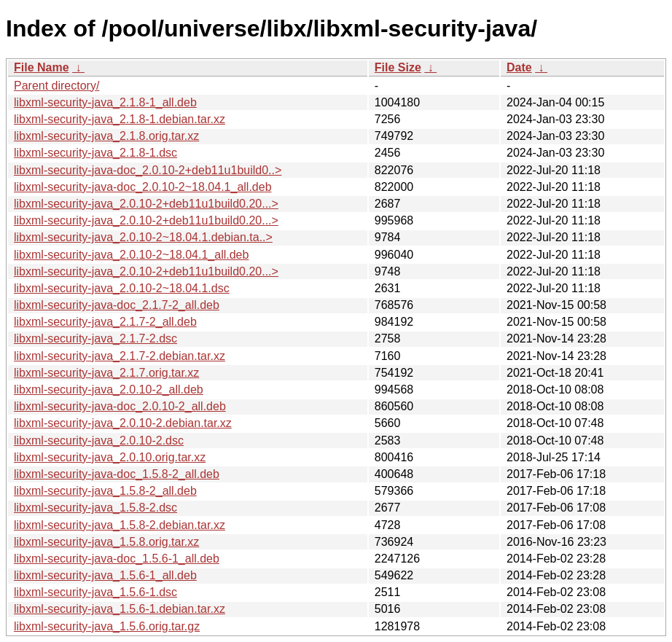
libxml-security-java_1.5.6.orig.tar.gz (107, 626)
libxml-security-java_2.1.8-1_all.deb (105, 102)
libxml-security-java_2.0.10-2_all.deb (109, 389)
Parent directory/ (56, 86)
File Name (42, 67)
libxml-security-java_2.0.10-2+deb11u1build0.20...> (146, 204)
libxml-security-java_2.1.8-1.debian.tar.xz (120, 119)
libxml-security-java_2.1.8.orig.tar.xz (106, 136)
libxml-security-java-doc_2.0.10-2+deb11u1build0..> (148, 170)
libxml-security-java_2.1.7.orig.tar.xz (106, 373)
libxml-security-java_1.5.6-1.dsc (95, 592)
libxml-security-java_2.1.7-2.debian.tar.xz (120, 356)
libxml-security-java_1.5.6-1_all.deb (105, 575)
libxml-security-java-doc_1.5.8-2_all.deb (117, 474)
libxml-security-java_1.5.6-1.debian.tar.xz (120, 609)
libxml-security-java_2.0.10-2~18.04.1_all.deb (131, 255)
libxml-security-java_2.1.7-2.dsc (95, 338)
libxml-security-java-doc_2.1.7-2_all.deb (117, 305)
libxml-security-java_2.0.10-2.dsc (99, 441)
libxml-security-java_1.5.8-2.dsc (95, 508)
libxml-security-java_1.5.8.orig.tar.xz (106, 542)
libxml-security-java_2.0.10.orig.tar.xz (110, 457)
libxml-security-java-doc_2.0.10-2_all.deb (120, 406)
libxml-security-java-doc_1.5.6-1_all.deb (117, 559)
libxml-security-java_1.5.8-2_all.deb (105, 491)
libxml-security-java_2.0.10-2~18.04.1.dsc (122, 288)
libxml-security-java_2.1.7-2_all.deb (105, 322)
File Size (398, 67)
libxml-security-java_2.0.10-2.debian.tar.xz (123, 423)
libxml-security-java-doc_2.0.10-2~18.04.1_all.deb (143, 187)
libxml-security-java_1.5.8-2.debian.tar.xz (120, 525)
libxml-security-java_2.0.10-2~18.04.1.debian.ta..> (143, 237)
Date (519, 67)
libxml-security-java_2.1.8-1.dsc (95, 153)
